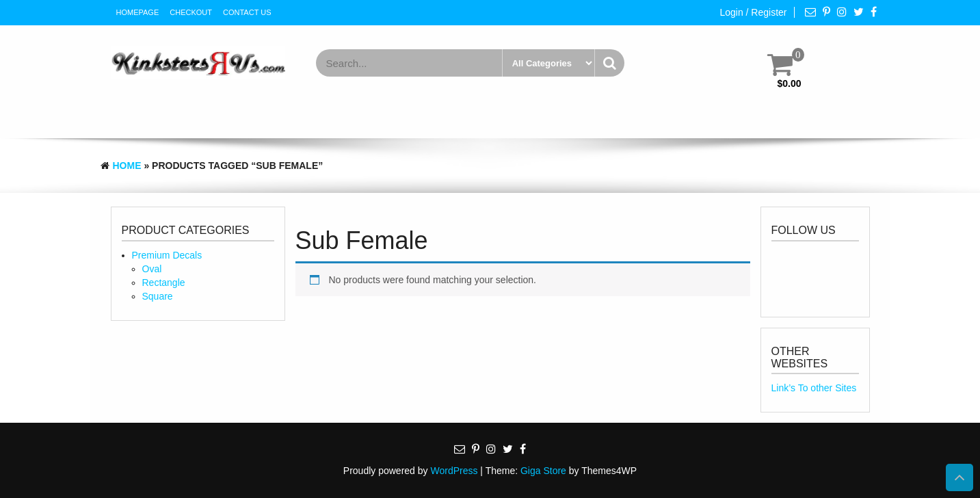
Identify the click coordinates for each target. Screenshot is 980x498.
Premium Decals (167, 255)
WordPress (454, 471)
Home (127, 166)
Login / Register (753, 12)
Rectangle (164, 283)
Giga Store (543, 471)
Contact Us (247, 12)
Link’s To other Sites (814, 388)
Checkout (191, 12)
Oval (152, 269)
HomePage (138, 12)
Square (158, 296)
